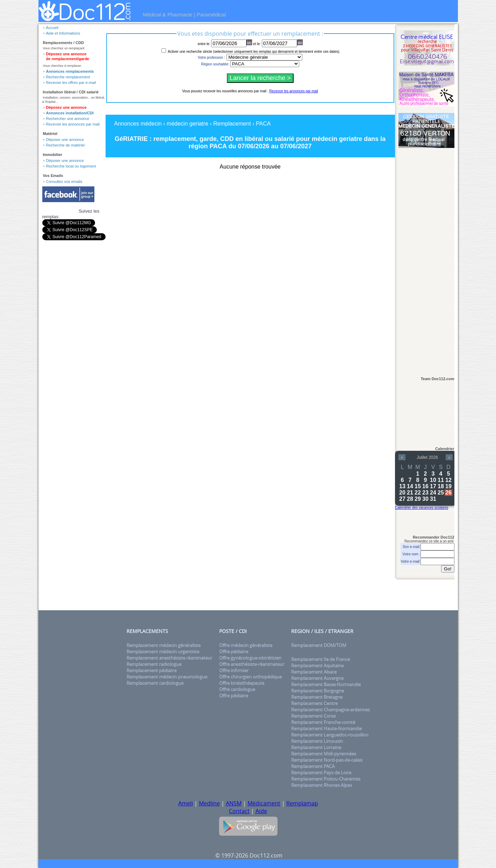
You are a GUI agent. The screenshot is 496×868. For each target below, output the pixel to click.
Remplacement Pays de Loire (321, 773)
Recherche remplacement (68, 77)
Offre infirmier (234, 670)
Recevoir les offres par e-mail (71, 83)
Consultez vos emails (64, 182)
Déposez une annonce (66, 107)
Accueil (52, 28)
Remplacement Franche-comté (323, 722)
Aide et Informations (63, 33)
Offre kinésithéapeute (242, 683)
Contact (239, 811)
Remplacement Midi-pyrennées (324, 754)
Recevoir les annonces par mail (73, 124)
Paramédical (211, 15)
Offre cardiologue (237, 689)
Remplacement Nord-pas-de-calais (327, 760)
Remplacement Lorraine (316, 747)
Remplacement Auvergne (317, 678)
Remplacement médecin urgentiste (163, 652)
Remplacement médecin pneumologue (167, 677)
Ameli (186, 803)
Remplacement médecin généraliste (164, 645)
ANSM (234, 803)
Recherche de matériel (66, 145)
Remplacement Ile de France (321, 659)
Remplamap (302, 803)
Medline (209, 803)
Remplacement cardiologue (155, 683)
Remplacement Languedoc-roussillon (330, 735)
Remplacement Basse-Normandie (326, 684)
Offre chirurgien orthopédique (250, 677)
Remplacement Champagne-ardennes (330, 710)
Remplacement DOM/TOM (319, 645)
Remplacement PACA (313, 766)
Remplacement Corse (313, 716)
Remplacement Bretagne (317, 697)
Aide (261, 811)
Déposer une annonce (65, 140)
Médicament (264, 803)
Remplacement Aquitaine (317, 666)
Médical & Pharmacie (168, 15)
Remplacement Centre (314, 703)
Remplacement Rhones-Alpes (322, 785)
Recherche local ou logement (71, 166)
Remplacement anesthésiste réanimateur (169, 658)
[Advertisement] (426, 259)
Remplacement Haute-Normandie (326, 728)
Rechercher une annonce (68, 119)
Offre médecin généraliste (246, 645)
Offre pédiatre (234, 652)
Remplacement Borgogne (318, 691)
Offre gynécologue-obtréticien (250, 658)
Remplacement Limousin (317, 741)
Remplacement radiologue (154, 664)
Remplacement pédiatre (152, 670)
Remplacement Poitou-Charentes (326, 779)
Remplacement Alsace (314, 672)
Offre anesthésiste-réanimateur (252, 664)
